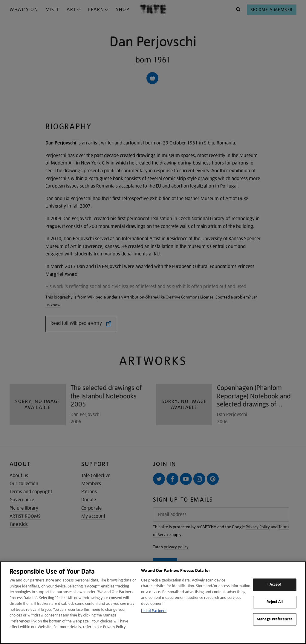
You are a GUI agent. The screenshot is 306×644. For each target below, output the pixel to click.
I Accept (274, 584)
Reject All (274, 602)
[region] (153, 603)
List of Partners (154, 611)
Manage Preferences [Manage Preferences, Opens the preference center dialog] (275, 619)
